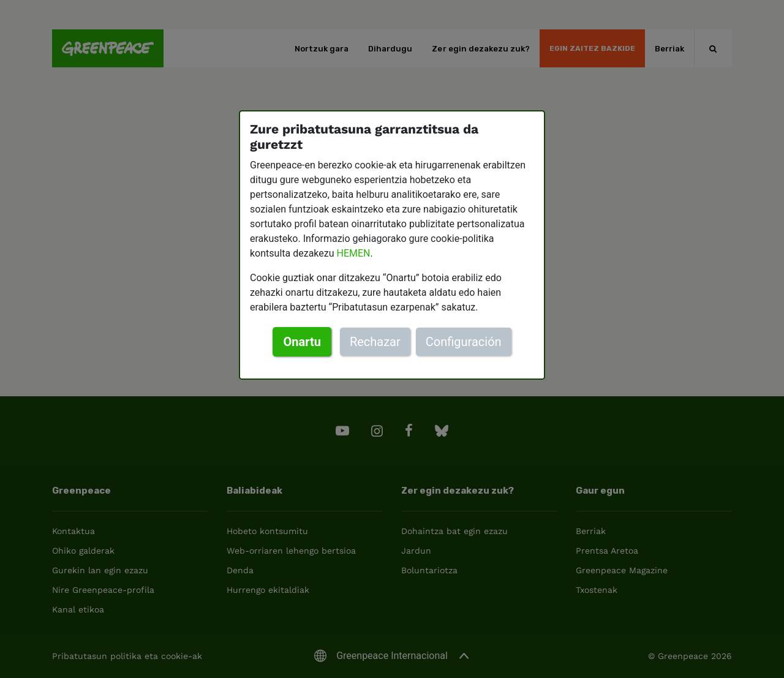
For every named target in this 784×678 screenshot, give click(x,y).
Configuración (464, 342)
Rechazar (375, 342)
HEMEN (354, 253)
